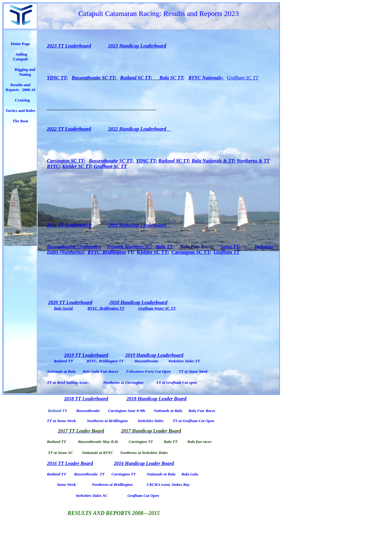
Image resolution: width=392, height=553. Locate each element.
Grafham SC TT (243, 78)
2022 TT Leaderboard (69, 129)
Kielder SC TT (152, 252)
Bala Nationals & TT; (214, 161)
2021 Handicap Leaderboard (139, 225)
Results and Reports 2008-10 (20, 87)
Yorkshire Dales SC (92, 496)
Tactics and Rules (20, 111)
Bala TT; (165, 247)
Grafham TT (227, 252)
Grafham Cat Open (143, 496)
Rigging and (25, 69)
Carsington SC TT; (66, 161)
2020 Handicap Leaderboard (138, 302)
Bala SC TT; (172, 78)
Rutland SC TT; (137, 78)
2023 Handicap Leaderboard (137, 46)
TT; (236, 247)
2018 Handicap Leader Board (156, 399)
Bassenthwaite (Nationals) (73, 247)
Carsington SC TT (191, 252)
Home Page (20, 44)
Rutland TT (64, 361)
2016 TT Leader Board (70, 463)
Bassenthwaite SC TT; (95, 78)
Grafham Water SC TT (157, 308)
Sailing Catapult (21, 57)
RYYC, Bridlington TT (106, 308)
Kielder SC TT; (77, 166)
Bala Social (63, 308)
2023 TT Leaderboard (69, 46)
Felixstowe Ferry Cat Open (149, 371)
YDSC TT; (57, 78)
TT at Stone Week (193, 371)
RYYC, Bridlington (107, 252)
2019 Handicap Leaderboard (154, 355)
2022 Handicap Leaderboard (139, 129)
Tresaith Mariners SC (128, 247)
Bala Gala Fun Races (100, 371)
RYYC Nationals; (206, 78)
